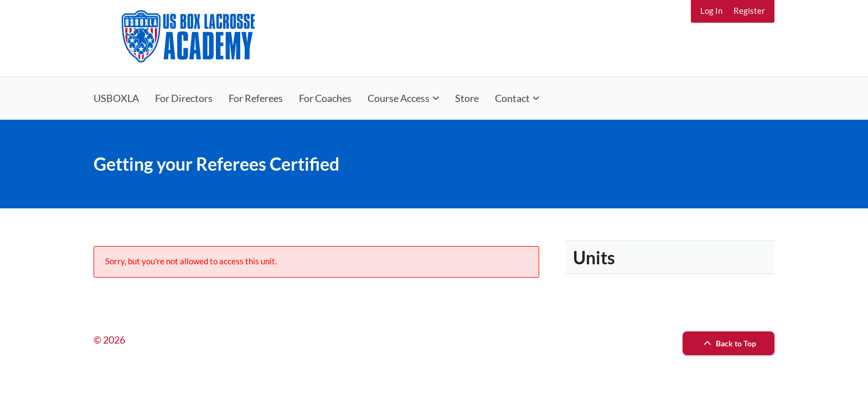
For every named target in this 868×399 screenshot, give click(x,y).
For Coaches (325, 98)
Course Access (399, 98)
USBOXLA (116, 98)
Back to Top (728, 343)
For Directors (184, 98)
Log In (711, 11)
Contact (512, 98)
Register (749, 11)
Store (467, 98)
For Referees (256, 98)
